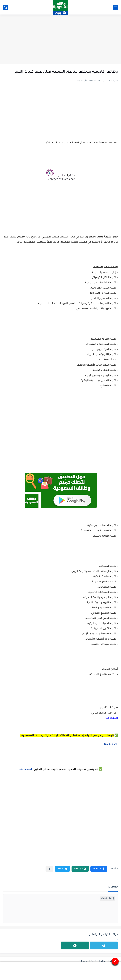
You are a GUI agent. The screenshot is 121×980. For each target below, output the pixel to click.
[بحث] (5, 7)
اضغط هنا (112, 718)
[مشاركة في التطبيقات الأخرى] (49, 869)
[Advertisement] (60, 40)
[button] (99, 869)
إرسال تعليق (108, 898)
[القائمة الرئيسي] (116, 7)
